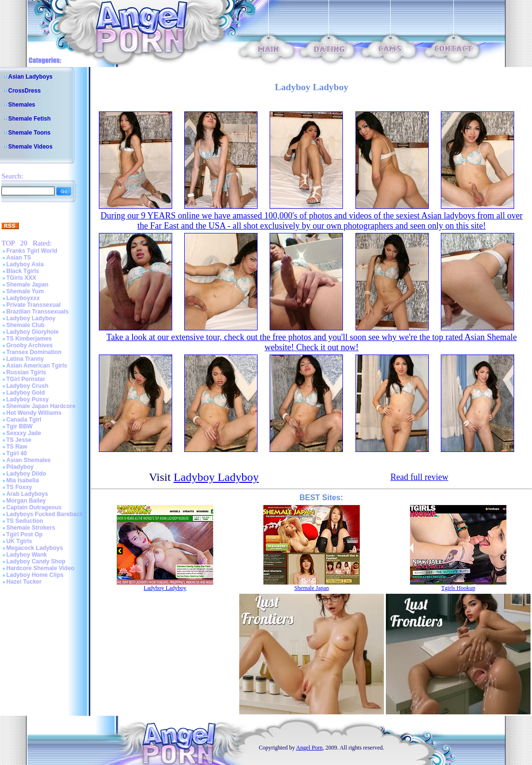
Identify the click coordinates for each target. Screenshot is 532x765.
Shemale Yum (25, 291)
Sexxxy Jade (24, 433)
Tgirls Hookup (458, 588)
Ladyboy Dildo (26, 474)
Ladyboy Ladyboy (31, 318)
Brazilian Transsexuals (37, 312)
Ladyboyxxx (23, 298)
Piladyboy (20, 467)
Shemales (22, 105)
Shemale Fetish (29, 119)
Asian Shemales (28, 460)
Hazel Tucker (24, 582)
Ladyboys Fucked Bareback (45, 514)
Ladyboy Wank (27, 555)
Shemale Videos (30, 147)
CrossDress (24, 91)
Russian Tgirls (26, 372)
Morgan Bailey (26, 501)
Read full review (419, 477)
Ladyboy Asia (25, 264)
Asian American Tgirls (37, 366)
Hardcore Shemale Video (40, 568)
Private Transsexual (34, 305)
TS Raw (17, 447)
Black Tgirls (23, 271)
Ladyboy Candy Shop (36, 561)
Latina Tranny (25, 359)
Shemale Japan (27, 285)
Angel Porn (309, 748)
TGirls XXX (21, 278)
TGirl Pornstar (26, 379)
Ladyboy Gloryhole (33, 332)
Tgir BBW (20, 426)
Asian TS (19, 258)
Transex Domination (34, 352)
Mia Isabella (22, 480)
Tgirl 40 (17, 453)
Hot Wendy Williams (34, 413)
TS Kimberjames (29, 339)
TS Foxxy (19, 487)
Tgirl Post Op (24, 534)
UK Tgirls (19, 541)
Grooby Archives (29, 345)
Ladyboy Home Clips (35, 575)
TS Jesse (19, 440)
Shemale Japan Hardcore (41, 406)
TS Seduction (25, 521)
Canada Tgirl (24, 420)
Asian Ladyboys (30, 77)
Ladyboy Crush (27, 386)
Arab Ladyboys (27, 494)
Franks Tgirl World (32, 251)
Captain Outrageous (34, 507)
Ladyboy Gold (26, 393)
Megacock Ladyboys (34, 548)
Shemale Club (25, 325)
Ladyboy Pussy (27, 399)
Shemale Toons (29, 133)
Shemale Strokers (31, 528)
